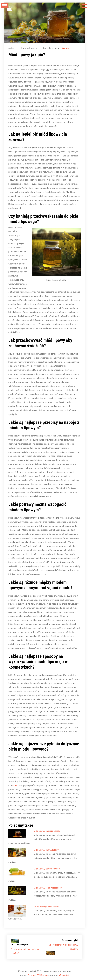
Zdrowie (65, 48)
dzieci (15, 785)
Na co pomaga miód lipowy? (47, 907)
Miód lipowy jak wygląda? (46, 850)
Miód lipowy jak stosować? (47, 869)
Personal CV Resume (38, 975)
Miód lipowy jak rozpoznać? (47, 831)
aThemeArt (64, 975)
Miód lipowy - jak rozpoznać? (48, 888)
